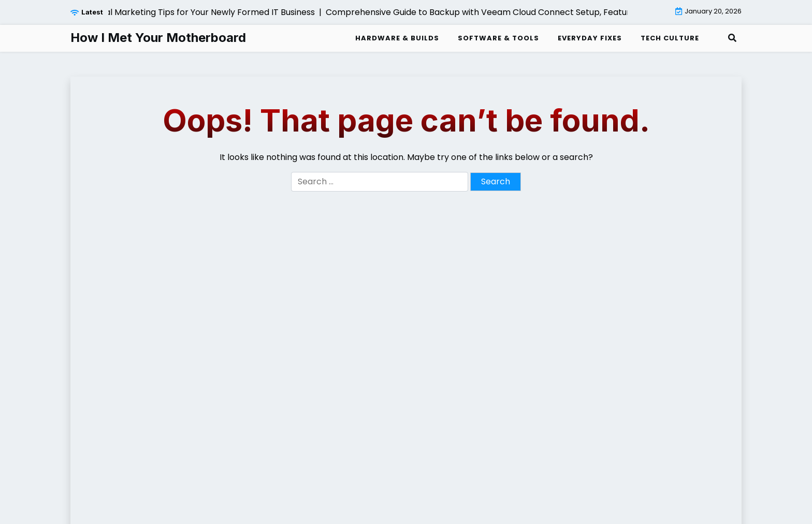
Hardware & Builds (397, 38)
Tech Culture (670, 38)
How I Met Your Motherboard (158, 38)
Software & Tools (498, 38)
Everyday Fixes (590, 38)
